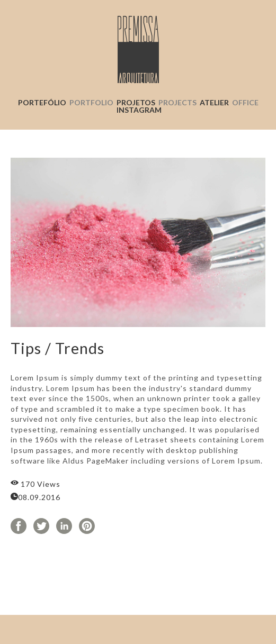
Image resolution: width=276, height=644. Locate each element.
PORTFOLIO (91, 102)
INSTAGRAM (139, 110)
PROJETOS (136, 102)
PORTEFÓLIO (42, 102)
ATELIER (229, 102)
